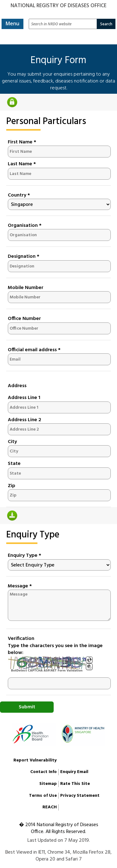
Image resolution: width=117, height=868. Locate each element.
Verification (21, 639)
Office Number (24, 319)
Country (19, 195)
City (12, 442)
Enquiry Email (74, 772)
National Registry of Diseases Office (58, 6)
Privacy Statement (80, 796)
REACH (50, 807)
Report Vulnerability (35, 760)
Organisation (25, 226)
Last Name (22, 164)
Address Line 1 (24, 398)
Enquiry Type (24, 556)
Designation (24, 257)
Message (20, 586)
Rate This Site (75, 784)
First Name (22, 142)
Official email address (34, 350)
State (14, 464)
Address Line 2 (24, 420)
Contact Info (44, 772)
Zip (12, 486)
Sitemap (48, 784)
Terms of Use (43, 796)
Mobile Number (26, 288)
